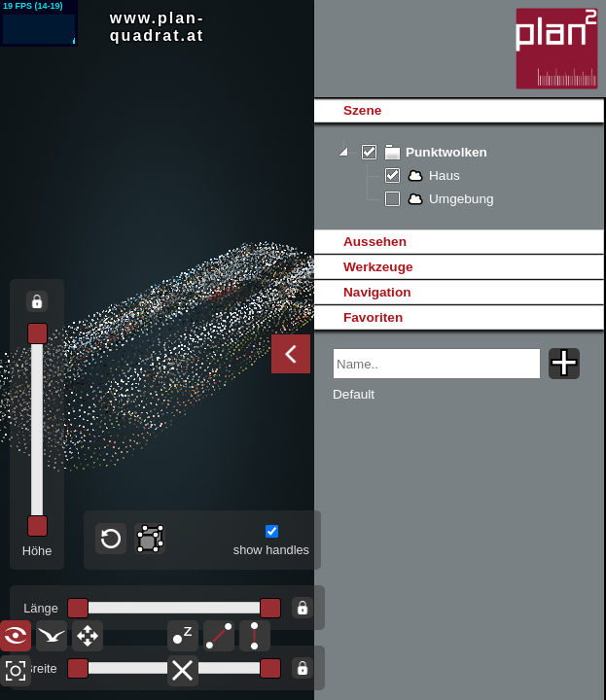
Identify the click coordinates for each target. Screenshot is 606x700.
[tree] (459, 176)
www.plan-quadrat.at (157, 27)
